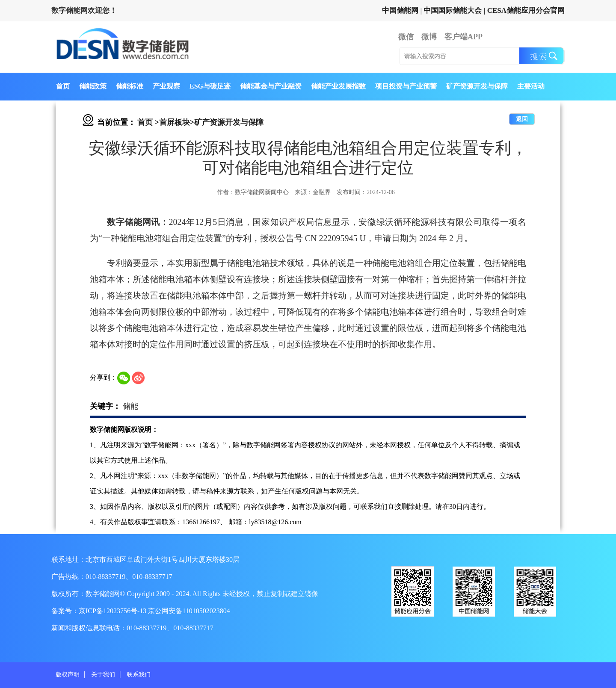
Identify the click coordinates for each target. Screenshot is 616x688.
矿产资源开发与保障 (477, 86)
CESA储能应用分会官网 (526, 10)
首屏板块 (175, 122)
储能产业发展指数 (338, 86)
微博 (429, 37)
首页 (63, 86)
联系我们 (139, 675)
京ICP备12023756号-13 (113, 611)
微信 (406, 37)
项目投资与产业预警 (406, 86)
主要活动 (531, 86)
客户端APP (463, 37)
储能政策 (93, 86)
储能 (130, 406)
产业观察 (166, 86)
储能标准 (130, 86)
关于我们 (103, 675)
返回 (522, 119)
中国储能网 (400, 10)
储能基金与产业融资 (271, 86)
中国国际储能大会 (453, 10)
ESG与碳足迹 (210, 86)
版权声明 (68, 675)
